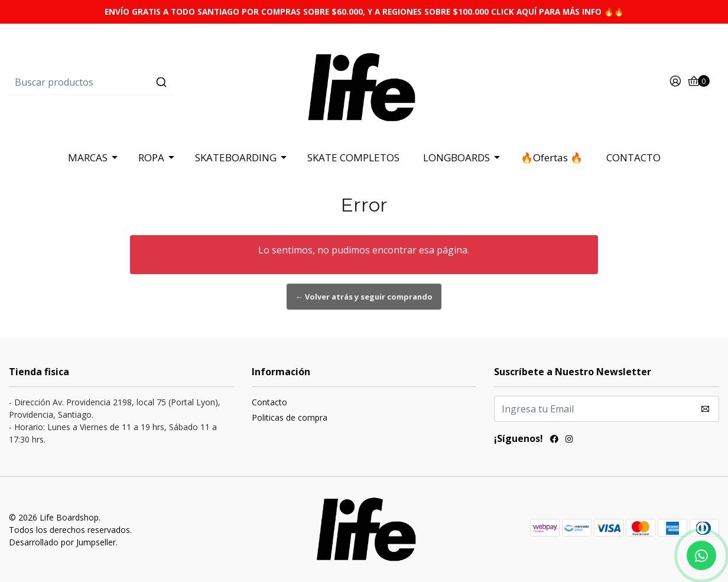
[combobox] (127, 82)
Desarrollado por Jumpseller (62, 542)
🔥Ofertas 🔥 (552, 157)
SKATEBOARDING (236, 157)
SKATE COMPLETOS (353, 157)
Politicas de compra (290, 417)
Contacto (269, 402)
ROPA (151, 157)
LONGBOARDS (456, 157)
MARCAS (88, 157)
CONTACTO (633, 157)
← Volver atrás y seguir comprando (364, 297)
